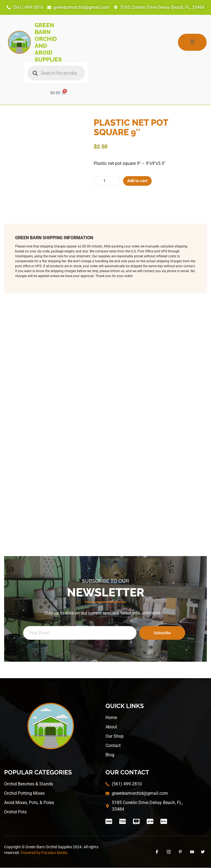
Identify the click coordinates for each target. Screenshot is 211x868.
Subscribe (162, 633)
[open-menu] (192, 42)
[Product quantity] (107, 181)
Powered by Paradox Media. (45, 853)
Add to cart (139, 181)
